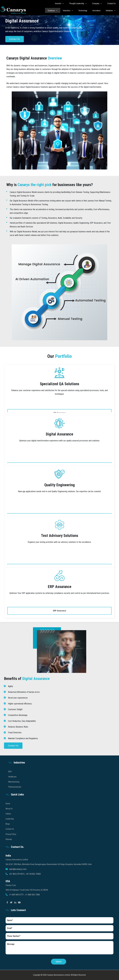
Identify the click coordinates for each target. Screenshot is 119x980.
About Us (9, 816)
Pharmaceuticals (15, 795)
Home (8, 811)
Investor (60, 3)
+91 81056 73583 (33, 882)
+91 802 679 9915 (17, 882)
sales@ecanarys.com (18, 877)
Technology (83, 11)
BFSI (10, 779)
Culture (8, 821)
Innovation (97, 11)
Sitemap (9, 847)
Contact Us (111, 3)
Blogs (8, 832)
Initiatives (111, 10)
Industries (68, 10)
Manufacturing (14, 790)
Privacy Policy (11, 842)
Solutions (53, 10)
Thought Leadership (78, 3)
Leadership (10, 827)
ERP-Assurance (60, 611)
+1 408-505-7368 (32, 902)
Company (97, 3)
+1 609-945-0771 (17, 902)
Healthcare (12, 784)
